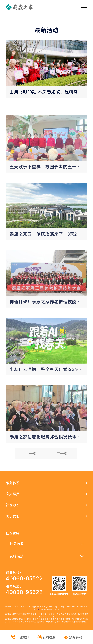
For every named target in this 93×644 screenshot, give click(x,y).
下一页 (62, 461)
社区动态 (13, 505)
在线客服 (47, 637)
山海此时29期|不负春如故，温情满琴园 (48, 92)
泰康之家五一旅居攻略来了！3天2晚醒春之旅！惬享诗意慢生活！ (48, 255)
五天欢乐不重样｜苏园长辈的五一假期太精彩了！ (48, 187)
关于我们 (13, 516)
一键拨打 (21, 637)
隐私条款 (8, 607)
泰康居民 (13, 494)
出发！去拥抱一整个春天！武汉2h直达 (48, 390)
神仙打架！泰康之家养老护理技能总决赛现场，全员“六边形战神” (48, 322)
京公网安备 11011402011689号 (48, 609)
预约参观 (73, 637)
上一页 (31, 461)
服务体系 (13, 483)
